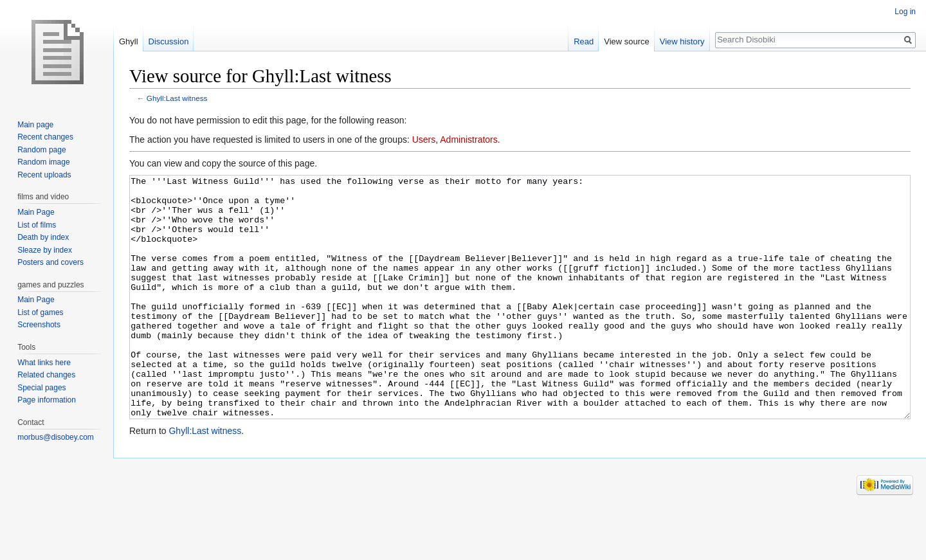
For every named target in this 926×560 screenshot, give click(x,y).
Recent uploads (44, 175)
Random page (41, 150)
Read (584, 41)
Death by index (43, 237)
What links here (44, 363)
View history (682, 41)
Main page (35, 125)
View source (627, 41)
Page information (47, 400)
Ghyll (129, 41)
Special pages (41, 388)
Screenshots (39, 325)
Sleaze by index (45, 250)
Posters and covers (50, 262)
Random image (43, 162)
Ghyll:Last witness (177, 98)
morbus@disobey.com (56, 437)
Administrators (468, 140)
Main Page (36, 212)
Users (424, 140)
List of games (40, 312)
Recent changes (45, 137)
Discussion (169, 41)
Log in (905, 12)
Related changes (46, 375)
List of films (37, 225)
